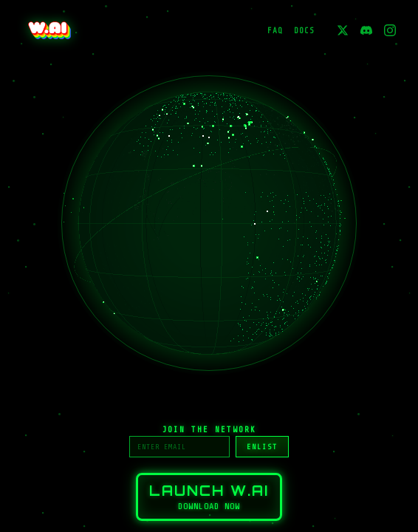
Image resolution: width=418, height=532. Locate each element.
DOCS (304, 31)
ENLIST (262, 447)
